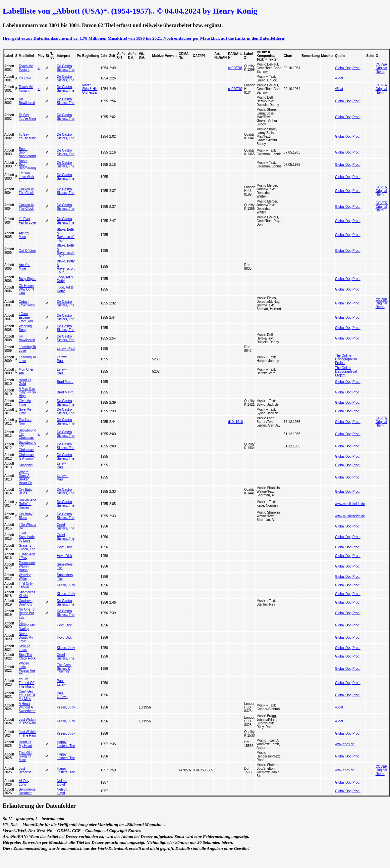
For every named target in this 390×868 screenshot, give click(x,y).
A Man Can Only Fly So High (28, 392)
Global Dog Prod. (348, 68)
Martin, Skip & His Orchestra (90, 89)
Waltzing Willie (25, 577)
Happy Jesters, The (66, 744)
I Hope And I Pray (27, 556)
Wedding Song (25, 328)
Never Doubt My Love (26, 638)
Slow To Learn (25, 648)
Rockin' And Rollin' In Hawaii (28, 504)
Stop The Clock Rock (27, 657)
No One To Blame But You (27, 613)
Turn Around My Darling (27, 625)
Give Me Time (25, 403)
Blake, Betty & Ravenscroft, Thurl (66, 235)
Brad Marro (65, 382)
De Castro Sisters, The (66, 68)
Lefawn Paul (66, 349)
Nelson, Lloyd (63, 783)
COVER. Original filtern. (382, 68)
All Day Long (24, 783)
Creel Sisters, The (66, 526)
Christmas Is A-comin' (27, 457)
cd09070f (235, 68)
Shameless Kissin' (27, 594)
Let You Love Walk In (27, 177)
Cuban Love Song (27, 303)
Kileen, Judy (66, 585)
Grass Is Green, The (27, 547)
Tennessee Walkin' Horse (27, 566)
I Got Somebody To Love (27, 537)
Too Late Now (25, 422)
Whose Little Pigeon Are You (27, 669)
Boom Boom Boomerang (28, 152)
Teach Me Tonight (26, 68)
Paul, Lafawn (62, 683)
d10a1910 (235, 422)
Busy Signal (28, 279)
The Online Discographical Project (346, 359)
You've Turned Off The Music (27, 683)
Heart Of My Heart (26, 744)
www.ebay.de (345, 744)
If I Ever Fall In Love (28, 221)
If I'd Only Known (26, 585)
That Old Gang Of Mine (25, 756)
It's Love (25, 78)
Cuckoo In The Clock (26, 191)
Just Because (25, 770)
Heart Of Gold (25, 382)
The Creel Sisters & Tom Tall (64, 669)
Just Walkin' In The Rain (28, 721)
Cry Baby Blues (26, 491)
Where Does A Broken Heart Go (26, 478)
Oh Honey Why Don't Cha (27, 289)
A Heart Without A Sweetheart (27, 707)
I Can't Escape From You (26, 318)
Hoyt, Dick (65, 547)
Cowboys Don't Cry (26, 603)
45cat (339, 78)
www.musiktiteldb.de (350, 504)
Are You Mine (25, 235)
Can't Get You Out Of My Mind (27, 695)
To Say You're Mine (28, 117)
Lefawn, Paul (63, 359)
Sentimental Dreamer (28, 791)
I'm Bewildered (27, 101)
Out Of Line (27, 251)
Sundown (26, 465)
